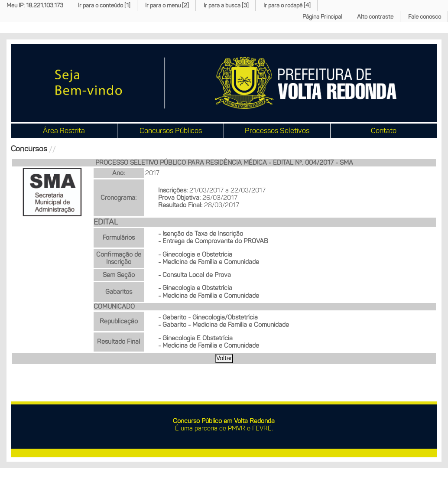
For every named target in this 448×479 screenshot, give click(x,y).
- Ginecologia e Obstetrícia (195, 254)
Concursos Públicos (171, 130)
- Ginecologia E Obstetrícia (195, 338)
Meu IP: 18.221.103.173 (35, 5)
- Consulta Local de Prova (195, 275)
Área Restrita (64, 130)
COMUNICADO (114, 306)
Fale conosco (425, 17)
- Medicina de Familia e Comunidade (209, 296)
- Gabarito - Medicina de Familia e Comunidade (224, 325)
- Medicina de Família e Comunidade (209, 262)
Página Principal (322, 17)
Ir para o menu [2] (167, 5)
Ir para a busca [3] (226, 5)
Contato (384, 130)
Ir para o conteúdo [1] (104, 5)
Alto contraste (375, 17)
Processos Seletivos (277, 130)
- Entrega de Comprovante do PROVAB (213, 241)
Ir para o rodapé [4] (287, 5)
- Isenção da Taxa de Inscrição (201, 234)
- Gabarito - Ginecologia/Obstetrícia (208, 317)
